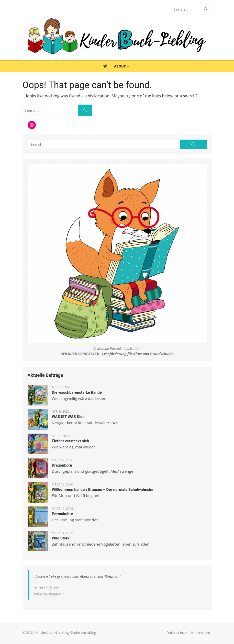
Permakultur (63, 514)
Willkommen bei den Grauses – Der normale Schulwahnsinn (103, 490)
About (120, 66)
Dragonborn (62, 465)
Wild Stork (61, 538)
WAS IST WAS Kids (68, 417)
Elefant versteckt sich (71, 441)
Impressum (201, 633)
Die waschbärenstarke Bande (77, 392)
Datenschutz (177, 633)
